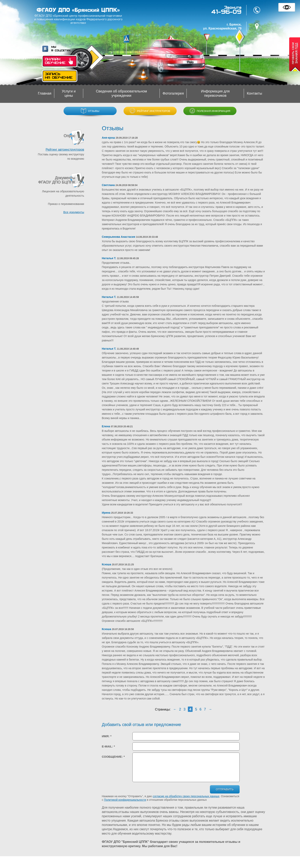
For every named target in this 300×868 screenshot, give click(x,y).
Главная (45, 93)
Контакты (255, 93)
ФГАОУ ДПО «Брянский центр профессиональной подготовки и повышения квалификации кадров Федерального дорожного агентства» (78, 19)
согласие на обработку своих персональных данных (186, 796)
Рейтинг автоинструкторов (65, 150)
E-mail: (108, 746)
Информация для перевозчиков (215, 93)
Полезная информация (210, 111)
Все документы (74, 212)
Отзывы (90, 111)
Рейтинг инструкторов (150, 111)
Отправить (225, 789)
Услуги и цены (69, 93)
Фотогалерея (173, 93)
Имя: (107, 736)
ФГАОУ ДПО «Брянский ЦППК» (78, 10)
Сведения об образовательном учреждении (121, 93)
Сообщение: (113, 757)
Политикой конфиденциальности (125, 800)
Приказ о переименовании (66, 204)
